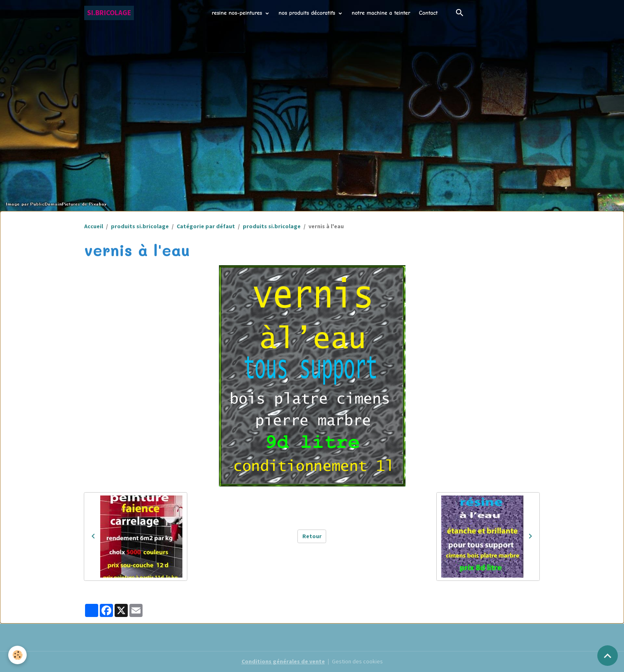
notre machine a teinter (381, 13)
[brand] (109, 13)
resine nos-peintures (238, 13)
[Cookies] (17, 655)
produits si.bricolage (140, 226)
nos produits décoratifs (308, 13)
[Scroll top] (608, 656)
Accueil (94, 226)
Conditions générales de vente (283, 661)
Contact (428, 13)
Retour (312, 536)
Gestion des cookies (357, 661)
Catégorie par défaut (206, 226)
